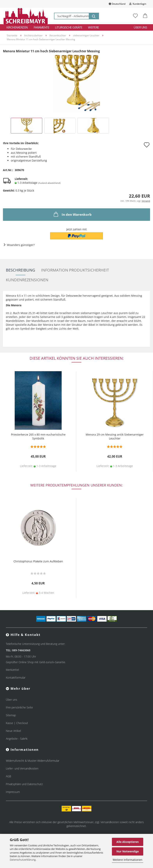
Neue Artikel (13, 731)
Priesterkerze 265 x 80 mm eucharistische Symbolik (38, 436)
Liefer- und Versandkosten (22, 768)
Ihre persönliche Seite (19, 707)
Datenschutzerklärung (23, 860)
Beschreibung (21, 270)
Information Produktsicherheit (75, 270)
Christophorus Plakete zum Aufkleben (38, 561)
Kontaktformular (16, 678)
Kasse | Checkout (17, 723)
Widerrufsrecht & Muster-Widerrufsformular (33, 761)
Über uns (140, 27)
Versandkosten (110, 822)
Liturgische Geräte (69, 27)
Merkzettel (12, 670)
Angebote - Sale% (17, 739)
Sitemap (11, 715)
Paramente (41, 27)
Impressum (13, 792)
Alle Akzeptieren (128, 842)
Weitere (94, 27)
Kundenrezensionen (27, 280)
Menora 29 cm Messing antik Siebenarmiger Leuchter (115, 436)
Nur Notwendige (128, 851)
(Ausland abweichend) (49, 183)
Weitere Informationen (128, 860)
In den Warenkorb (72, 214)
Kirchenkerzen (17, 27)
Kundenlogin (138, 4)
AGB (9, 776)
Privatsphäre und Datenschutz (24, 784)
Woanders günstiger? (21, 245)
